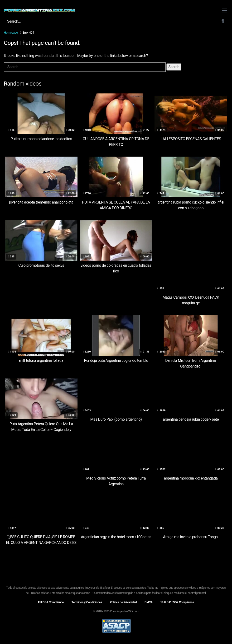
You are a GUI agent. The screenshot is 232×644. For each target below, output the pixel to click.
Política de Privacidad (123, 602)
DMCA (149, 602)
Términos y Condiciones (87, 602)
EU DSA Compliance (51, 602)
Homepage (11, 33)
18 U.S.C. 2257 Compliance (177, 602)
